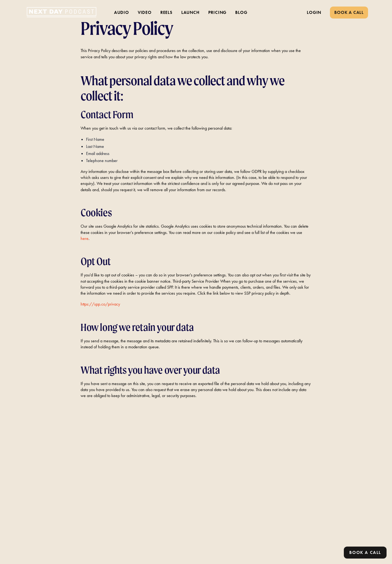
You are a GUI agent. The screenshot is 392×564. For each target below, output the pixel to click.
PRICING (218, 12)
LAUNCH (190, 12)
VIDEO (145, 12)
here (85, 238)
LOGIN (314, 12)
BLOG (241, 12)
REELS (166, 12)
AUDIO (122, 12)
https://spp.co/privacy (100, 304)
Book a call (365, 552)
